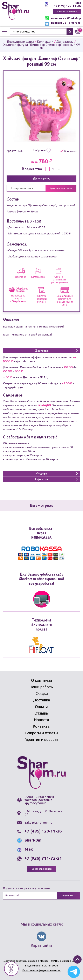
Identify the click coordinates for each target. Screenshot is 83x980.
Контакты (41, 727)
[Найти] (38, 32)
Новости (41, 720)
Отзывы (41, 714)
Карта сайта (41, 946)
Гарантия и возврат (41, 740)
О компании (41, 681)
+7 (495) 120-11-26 (67, 6)
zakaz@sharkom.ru (38, 823)
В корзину (42, 179)
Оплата (42, 707)
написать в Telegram (62, 24)
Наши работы (41, 687)
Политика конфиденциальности (41, 970)
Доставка (42, 700)
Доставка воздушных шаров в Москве (26, 961)
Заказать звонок (67, 12)
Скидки (42, 694)
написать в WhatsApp (63, 18)
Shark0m (33, 840)
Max (78, 3)
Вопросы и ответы (42, 733)
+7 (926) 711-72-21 (43, 859)
